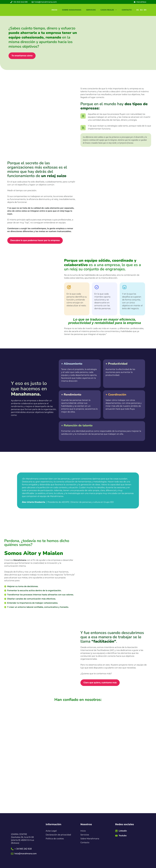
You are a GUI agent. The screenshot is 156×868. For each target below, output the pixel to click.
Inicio (54, 10)
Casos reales (110, 10)
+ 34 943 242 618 (23, 849)
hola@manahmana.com (26, 854)
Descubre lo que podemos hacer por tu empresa (35, 240)
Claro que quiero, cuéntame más (100, 683)
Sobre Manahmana (72, 10)
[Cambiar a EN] (144, 10)
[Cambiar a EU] (140, 10)
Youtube (123, 836)
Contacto (127, 10)
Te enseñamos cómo (22, 56)
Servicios (91, 10)
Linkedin (123, 831)
